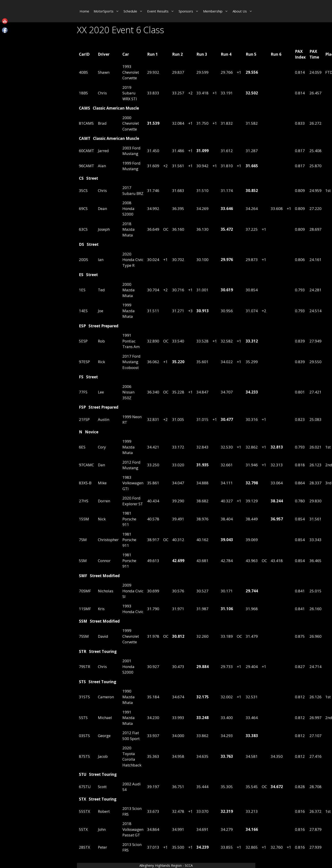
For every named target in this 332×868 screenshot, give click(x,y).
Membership (217, 11)
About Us (244, 11)
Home (84, 11)
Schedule (134, 11)
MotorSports (107, 11)
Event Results (162, 11)
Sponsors (190, 11)
